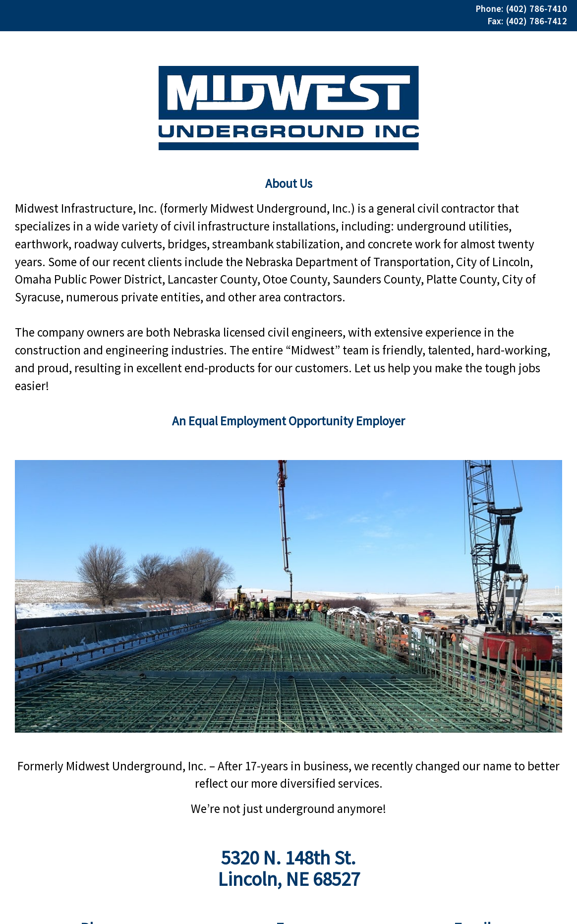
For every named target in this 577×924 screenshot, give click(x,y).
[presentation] (20, 591)
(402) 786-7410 (537, 9)
